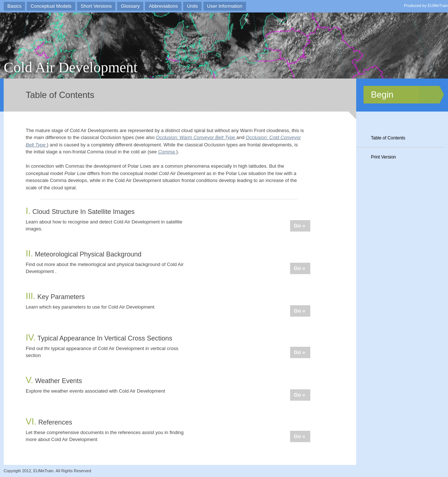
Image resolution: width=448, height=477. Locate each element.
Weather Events (54, 381)
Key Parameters (55, 297)
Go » (299, 226)
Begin (382, 94)
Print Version (383, 157)
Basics (14, 6)
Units (192, 6)
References (49, 422)
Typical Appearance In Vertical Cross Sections (99, 338)
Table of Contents (388, 138)
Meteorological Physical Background (84, 254)
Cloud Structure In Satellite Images (80, 212)
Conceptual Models (51, 6)
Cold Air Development (71, 67)
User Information (225, 6)
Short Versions (96, 6)
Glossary (130, 6)
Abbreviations (163, 6)
